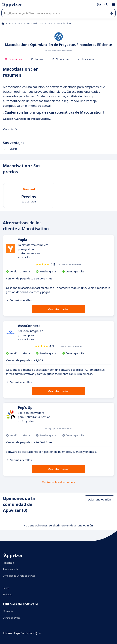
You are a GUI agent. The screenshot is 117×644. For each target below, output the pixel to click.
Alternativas (60, 59)
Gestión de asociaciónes (39, 23)
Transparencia (10, 569)
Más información (58, 309)
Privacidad (8, 563)
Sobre (6, 588)
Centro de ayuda (12, 618)
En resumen (13, 59)
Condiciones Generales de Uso (19, 576)
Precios (37, 59)
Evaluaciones (87, 59)
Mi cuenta (8, 611)
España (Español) (28, 633)
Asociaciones (15, 23)
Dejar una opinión (99, 499)
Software (8, 594)
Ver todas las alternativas (58, 482)
